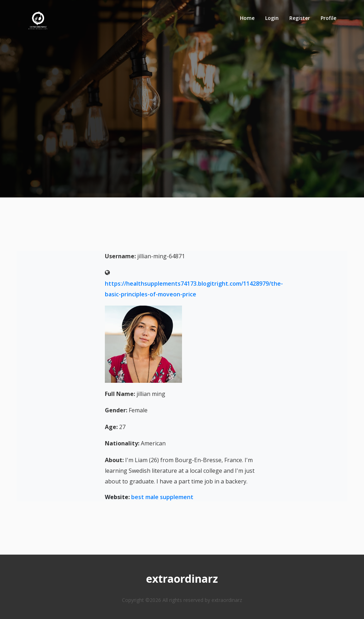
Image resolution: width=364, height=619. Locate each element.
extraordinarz (182, 579)
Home (247, 18)
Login (272, 18)
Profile (328, 18)
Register (300, 18)
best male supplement (162, 497)
